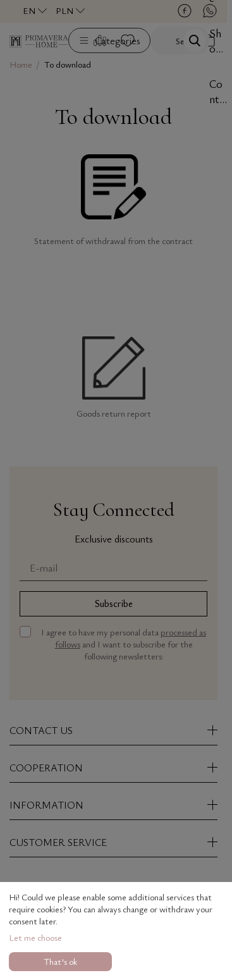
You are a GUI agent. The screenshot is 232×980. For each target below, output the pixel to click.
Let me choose (35, 937)
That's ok (60, 961)
